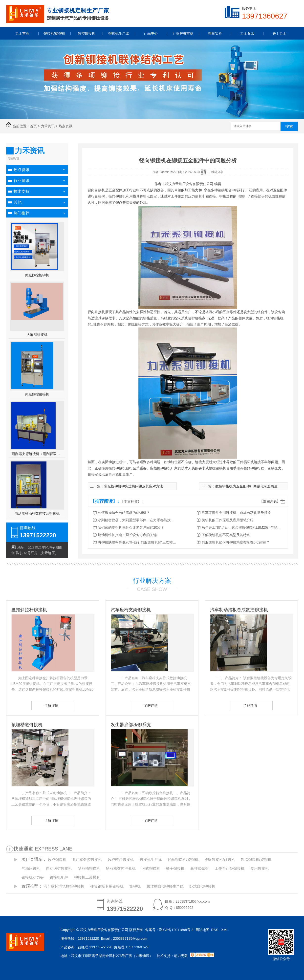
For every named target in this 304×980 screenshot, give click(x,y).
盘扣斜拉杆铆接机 (29, 610)
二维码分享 (216, 172)
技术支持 (22, 191)
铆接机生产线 (151, 860)
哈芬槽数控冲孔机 (121, 868)
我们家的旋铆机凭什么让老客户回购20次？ (131, 527)
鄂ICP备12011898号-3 (176, 930)
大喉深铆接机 (37, 335)
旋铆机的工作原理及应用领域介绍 (228, 520)
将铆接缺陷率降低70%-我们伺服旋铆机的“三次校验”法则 (137, 542)
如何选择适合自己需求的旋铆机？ (124, 513)
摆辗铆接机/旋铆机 (220, 860)
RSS (215, 930)
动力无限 (181, 956)
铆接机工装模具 (87, 877)
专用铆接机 (260, 868)
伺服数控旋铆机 (37, 275)
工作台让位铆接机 (230, 868)
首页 (33, 126)
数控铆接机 (57, 860)
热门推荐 (22, 213)
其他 (18, 202)
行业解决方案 (152, 581)
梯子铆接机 (175, 868)
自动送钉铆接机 (59, 868)
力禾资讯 (48, 126)
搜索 (289, 126)
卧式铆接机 (151, 868)
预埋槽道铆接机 (27, 725)
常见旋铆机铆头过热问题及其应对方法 (133, 486)
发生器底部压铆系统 (131, 725)
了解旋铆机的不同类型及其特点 (226, 535)
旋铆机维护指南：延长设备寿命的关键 (127, 535)
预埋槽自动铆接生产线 (165, 886)
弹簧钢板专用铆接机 (107, 886)
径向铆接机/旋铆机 (183, 860)
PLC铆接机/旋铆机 (256, 860)
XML (225, 930)
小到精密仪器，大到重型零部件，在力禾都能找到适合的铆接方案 (137, 520)
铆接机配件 (59, 877)
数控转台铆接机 (121, 860)
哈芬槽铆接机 (89, 868)
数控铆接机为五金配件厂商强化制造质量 (246, 486)
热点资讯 (65, 126)
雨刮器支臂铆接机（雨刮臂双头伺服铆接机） (37, 454)
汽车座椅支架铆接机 (131, 610)
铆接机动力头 (33, 877)
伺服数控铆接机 (37, 394)
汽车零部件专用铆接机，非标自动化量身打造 (236, 513)
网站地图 (202, 930)
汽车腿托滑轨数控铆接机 (64, 886)
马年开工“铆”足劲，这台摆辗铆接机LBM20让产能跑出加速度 (241, 527)
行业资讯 (22, 181)
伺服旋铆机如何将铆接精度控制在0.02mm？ (236, 542)
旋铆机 (135, 886)
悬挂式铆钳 (200, 868)
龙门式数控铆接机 (87, 860)
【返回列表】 (270, 501)
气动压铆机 (31, 868)
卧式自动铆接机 (202, 886)
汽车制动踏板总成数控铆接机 (239, 610)
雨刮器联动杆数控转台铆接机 (37, 513)
